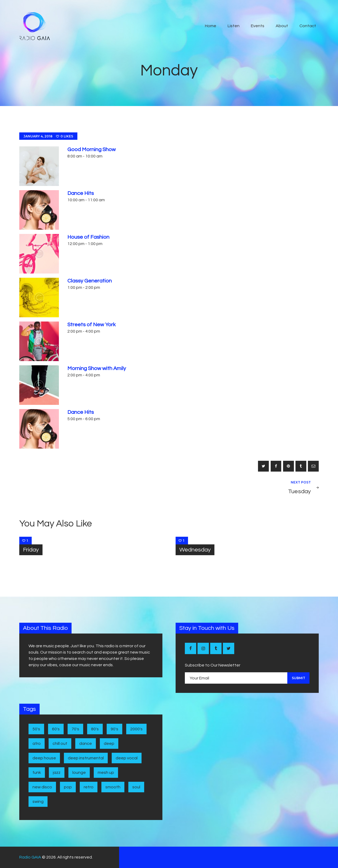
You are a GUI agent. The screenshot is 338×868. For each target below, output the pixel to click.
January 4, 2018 (38, 136)
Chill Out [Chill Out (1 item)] (60, 744)
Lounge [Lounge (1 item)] (79, 773)
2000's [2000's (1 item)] (136, 729)
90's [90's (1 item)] (114, 729)
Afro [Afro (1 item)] (37, 744)
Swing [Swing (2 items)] (38, 802)
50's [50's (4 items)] (36, 729)
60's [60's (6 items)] (56, 729)
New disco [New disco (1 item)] (42, 787)
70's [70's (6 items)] (75, 729)
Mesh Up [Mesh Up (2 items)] (106, 773)
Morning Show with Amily (97, 368)
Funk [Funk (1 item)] (37, 773)
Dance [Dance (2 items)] (86, 744)
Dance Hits (81, 193)
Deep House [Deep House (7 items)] (44, 758)
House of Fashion (88, 237)
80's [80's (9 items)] (95, 729)
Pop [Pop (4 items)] (68, 787)
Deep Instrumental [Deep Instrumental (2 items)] (86, 758)
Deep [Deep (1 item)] (109, 744)
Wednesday (195, 550)
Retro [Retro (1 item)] (89, 787)
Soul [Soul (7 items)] (136, 787)
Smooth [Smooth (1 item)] (113, 787)
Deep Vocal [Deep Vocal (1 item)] (127, 758)
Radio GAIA (30, 857)
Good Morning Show (91, 150)
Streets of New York (91, 325)
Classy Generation (90, 281)
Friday (31, 550)
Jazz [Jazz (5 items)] (57, 773)
